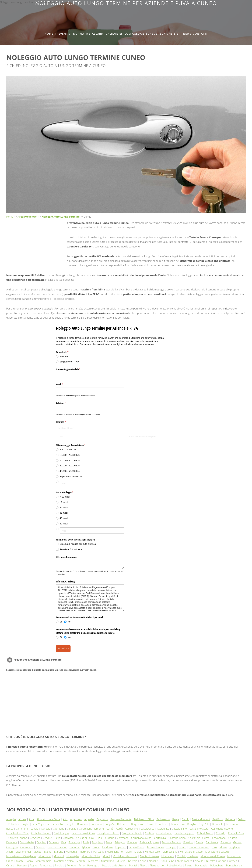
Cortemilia (160, 838)
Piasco (143, 865)
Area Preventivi (28, 217)
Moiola (138, 852)
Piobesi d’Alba (174, 865)
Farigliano (97, 842)
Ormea (233, 861)
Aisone (22, 819)
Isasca (96, 847)
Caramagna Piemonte (91, 829)
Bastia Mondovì (201, 819)
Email (64, 384)
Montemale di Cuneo (213, 856)
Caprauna (59, 829)
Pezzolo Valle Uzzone (114, 865)
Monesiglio (73, 856)
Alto (65, 819)
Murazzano (108, 861)
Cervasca (35, 838)
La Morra (107, 847)
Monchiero (45, 856)
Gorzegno (12, 847)
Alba (31, 819)
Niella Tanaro (184, 861)
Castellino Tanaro (41, 833)
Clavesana (123, 838)
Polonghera (217, 865)
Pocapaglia (201, 865)
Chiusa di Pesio (85, 838)
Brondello (218, 824)
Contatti (200, 34)
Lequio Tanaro (155, 847)
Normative (82, 34)
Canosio (46, 829)
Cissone (110, 838)
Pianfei (133, 865)
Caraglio (72, 829)
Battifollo (218, 819)
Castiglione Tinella (132, 833)
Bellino (241, 819)
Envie (86, 842)
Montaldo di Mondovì (125, 856)
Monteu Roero (24, 861)
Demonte (12, 842)
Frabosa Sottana (171, 842)
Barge (176, 819)
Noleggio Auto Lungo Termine (61, 217)
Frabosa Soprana (149, 842)
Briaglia (191, 824)
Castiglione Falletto (108, 833)
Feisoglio (120, 842)
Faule (109, 842)
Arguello (89, 819)
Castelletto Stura (199, 829)
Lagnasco (121, 847)
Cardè (110, 829)
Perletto (71, 865)
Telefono (65, 403)
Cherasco (68, 838)
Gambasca (212, 842)
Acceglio (11, 819)
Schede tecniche (159, 34)
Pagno (33, 865)
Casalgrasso (148, 829)
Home (49, 34)
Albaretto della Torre (48, 819)
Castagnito (163, 829)
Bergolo (70, 824)
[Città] (90, 436)
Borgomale (137, 824)
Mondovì (59, 856)
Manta (48, 852)
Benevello (57, 824)
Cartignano (132, 829)
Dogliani (42, 842)
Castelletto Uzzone (222, 829)
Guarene (74, 847)
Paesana (22, 865)
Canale (34, 829)
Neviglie (153, 861)
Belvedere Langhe (19, 824)
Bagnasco (102, 819)
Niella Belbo (167, 861)
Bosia (150, 824)
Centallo (221, 833)
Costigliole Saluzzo (199, 838)
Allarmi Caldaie (105, 34)
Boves (174, 824)
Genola (237, 842)
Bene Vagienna (40, 824)
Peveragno (93, 865)
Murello (121, 861)
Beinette (230, 819)
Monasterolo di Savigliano (21, 856)
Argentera (76, 819)
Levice (182, 847)
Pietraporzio (157, 865)
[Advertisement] (126, 14)
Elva (64, 842)
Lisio (214, 847)
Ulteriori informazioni (66, 557)
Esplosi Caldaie (132, 34)
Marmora (85, 852)
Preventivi (63, 34)
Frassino (188, 842)
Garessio (226, 842)
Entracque (75, 842)
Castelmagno (61, 833)
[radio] (90, 356)
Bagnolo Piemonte (121, 819)
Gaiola (199, 842)
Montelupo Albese (187, 856)
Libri (178, 34)
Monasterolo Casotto (217, 852)
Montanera (168, 856)
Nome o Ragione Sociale (72, 369)
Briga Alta (204, 824)
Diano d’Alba (27, 842)
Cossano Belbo (177, 838)
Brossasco (232, 824)
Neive (143, 861)
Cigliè (99, 838)
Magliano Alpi (23, 852)
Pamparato (46, 865)
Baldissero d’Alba (144, 819)
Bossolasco (162, 824)
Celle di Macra (205, 833)
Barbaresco (163, 819)
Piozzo (189, 865)
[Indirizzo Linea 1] (126, 428)
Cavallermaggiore (184, 833)
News (187, 34)
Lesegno (171, 847)
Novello (199, 861)
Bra (183, 824)
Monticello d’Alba (64, 861)
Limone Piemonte (199, 847)
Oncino (222, 861)
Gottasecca (27, 847)
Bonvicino (96, 824)
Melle (129, 852)
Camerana (22, 829)
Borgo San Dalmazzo (117, 824)
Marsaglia (99, 852)
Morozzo (93, 861)
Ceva (57, 838)
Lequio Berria (136, 847)
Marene (59, 852)
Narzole (133, 861)
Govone (40, 847)
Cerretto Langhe (18, 838)
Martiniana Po (115, 852)
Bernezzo (83, 824)
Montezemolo (43, 861)
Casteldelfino (179, 829)
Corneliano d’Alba (141, 838)
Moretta (81, 861)
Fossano (132, 842)
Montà (106, 856)
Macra (223, 847)
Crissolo (233, 838)
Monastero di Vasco (191, 852)
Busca (10, 829)
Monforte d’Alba (91, 856)
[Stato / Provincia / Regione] (162, 436)
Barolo (185, 819)
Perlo (82, 865)
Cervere (47, 838)
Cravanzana (219, 838)
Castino (149, 833)
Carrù (119, 829)
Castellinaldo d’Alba (17, 833)
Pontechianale (234, 865)
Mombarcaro (152, 852)
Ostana (10, 865)
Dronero (54, 842)
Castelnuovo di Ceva (83, 833)
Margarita (71, 852)
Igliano (86, 847)
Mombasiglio (170, 852)
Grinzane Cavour (57, 847)
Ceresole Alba (236, 833)
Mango (38, 852)
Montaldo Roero (149, 856)
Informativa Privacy (65, 581)
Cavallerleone (164, 833)
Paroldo (60, 865)
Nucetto (211, 861)
